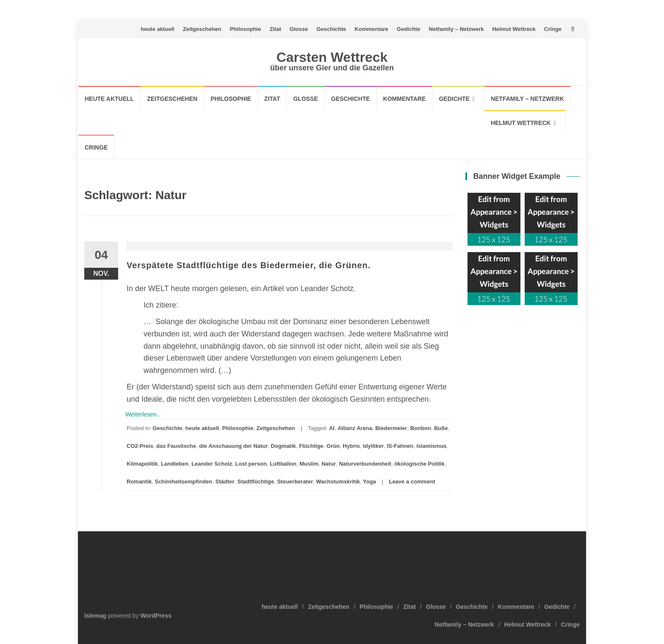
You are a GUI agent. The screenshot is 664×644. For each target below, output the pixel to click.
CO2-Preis (140, 446)
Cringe (553, 29)
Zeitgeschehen (202, 29)
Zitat (275, 29)
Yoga (369, 482)
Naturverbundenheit (365, 464)
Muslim (309, 464)
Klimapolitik (142, 464)
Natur (329, 464)
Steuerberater (295, 482)
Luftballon (283, 464)
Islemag (95, 616)
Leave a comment (412, 482)
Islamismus (432, 446)
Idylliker (373, 446)
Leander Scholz (212, 464)
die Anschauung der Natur (233, 446)
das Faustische (176, 446)
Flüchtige (311, 446)
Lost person (251, 464)
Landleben (175, 464)
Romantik (139, 482)
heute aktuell (157, 29)
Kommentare (371, 29)
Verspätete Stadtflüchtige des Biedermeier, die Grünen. (249, 265)
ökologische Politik (419, 464)
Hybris (351, 446)
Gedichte (409, 29)
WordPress (156, 616)
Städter (225, 482)
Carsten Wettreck (332, 57)
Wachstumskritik (338, 482)
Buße (441, 428)
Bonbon (421, 428)
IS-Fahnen (400, 446)
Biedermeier (391, 428)
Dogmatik (284, 446)
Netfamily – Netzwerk (456, 29)
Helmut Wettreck (514, 29)
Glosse (299, 29)
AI (332, 428)
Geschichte (331, 29)
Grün (333, 446)
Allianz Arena (355, 428)
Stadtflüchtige (256, 482)
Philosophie (246, 29)
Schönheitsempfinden (183, 482)
